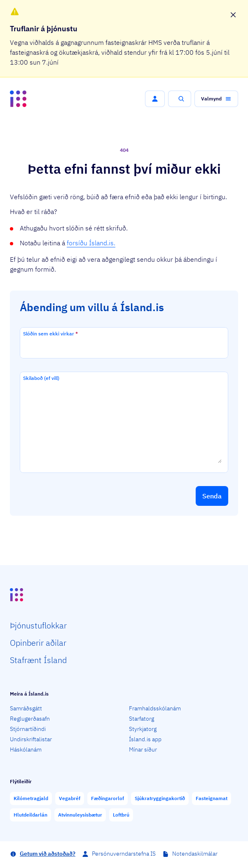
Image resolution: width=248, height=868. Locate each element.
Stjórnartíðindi (28, 729)
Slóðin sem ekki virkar (50, 334)
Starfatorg (142, 719)
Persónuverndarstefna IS (124, 854)
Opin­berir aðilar (38, 643)
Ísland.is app (145, 739)
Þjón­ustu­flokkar (38, 625)
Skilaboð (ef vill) (41, 378)
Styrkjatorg (143, 729)
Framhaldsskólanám (155, 708)
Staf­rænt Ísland (38, 660)
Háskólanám (26, 749)
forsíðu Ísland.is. (91, 243)
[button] (155, 99)
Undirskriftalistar (31, 739)
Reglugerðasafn (30, 719)
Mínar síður (143, 749)
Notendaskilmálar (195, 854)
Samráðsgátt (26, 708)
